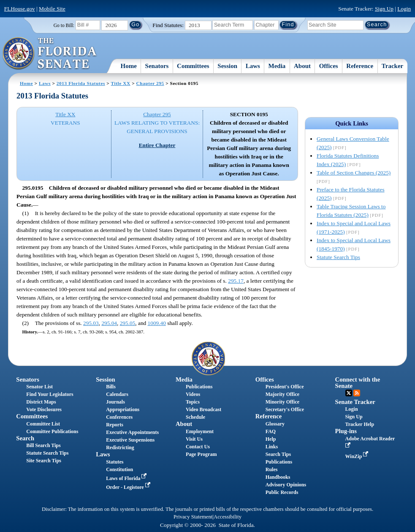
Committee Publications (52, 431)
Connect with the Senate (358, 383)
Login (404, 9)
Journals (115, 402)
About (302, 66)
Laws (253, 66)
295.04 (109, 323)
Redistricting (120, 447)
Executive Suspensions (130, 440)
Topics (193, 402)
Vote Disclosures (44, 409)
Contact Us (198, 447)
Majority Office (282, 394)
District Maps (41, 402)
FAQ (271, 431)
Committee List (43, 424)
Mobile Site (52, 9)
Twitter (349, 393)
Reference (360, 66)
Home (129, 66)
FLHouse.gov (20, 9)
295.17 (236, 281)
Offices (329, 66)
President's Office (285, 387)
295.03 (91, 323)
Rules (272, 469)
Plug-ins (346, 431)
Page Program (201, 454)
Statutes (115, 462)
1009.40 (157, 323)
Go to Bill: (64, 25)
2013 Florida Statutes (81, 83)
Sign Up (384, 9)
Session (227, 66)
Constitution (119, 469)
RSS (357, 393)
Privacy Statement (193, 517)
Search (25, 438)
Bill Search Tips (43, 445)
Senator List (39, 387)
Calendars (117, 394)
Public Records (282, 492)
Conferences (119, 417)
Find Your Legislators (50, 394)
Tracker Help (360, 424)
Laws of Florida (127, 478)
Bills (111, 387)
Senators (157, 66)
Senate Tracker (355, 402)
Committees (193, 66)
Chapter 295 (150, 83)
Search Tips (278, 454)
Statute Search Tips (338, 257)
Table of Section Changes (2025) (354, 173)
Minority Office (282, 402)
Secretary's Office (285, 409)
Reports (115, 425)
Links (272, 447)
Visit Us (194, 439)
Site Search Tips (44, 461)
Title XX (121, 83)
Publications (199, 387)
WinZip (358, 456)
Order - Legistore (129, 487)
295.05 (128, 323)
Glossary (275, 424)
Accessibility (228, 517)
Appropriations (123, 409)
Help (271, 439)
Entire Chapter (157, 145)
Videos (193, 394)
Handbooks (278, 477)
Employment (200, 431)
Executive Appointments (132, 432)
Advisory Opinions (286, 485)
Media (277, 66)
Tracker (392, 66)
